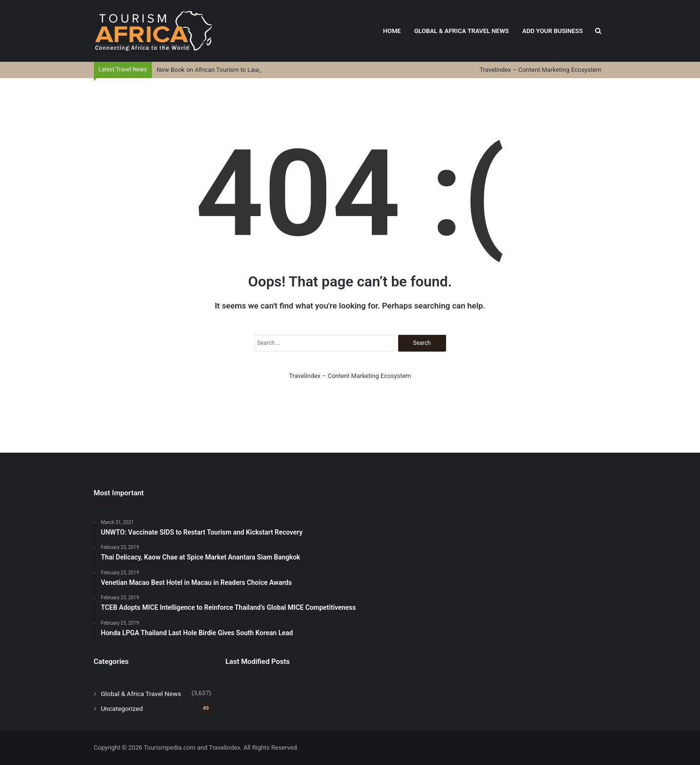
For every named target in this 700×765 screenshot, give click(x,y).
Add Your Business (553, 31)
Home (392, 31)
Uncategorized (122, 708)
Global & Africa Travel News (461, 31)
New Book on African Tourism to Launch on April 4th (229, 70)
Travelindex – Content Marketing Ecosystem (540, 70)
